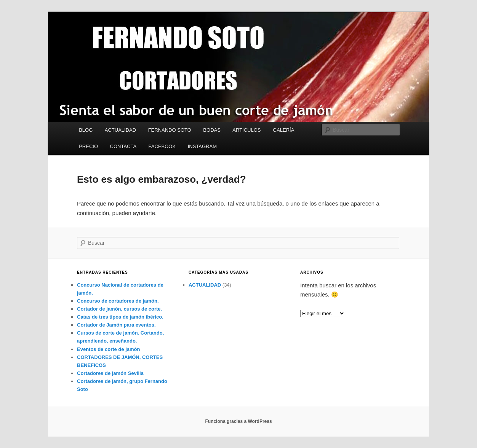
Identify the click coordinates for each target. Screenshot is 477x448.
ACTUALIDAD (120, 130)
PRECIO (88, 146)
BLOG (86, 130)
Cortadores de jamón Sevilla (110, 373)
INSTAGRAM (202, 146)
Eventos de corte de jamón (108, 349)
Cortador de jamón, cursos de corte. (119, 309)
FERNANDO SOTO (170, 130)
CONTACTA (123, 146)
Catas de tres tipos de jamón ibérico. (120, 317)
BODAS (212, 130)
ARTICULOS (247, 130)
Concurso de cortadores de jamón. (118, 301)
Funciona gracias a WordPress (238, 421)
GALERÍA (283, 130)
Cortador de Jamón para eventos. (116, 325)
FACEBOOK (162, 146)
